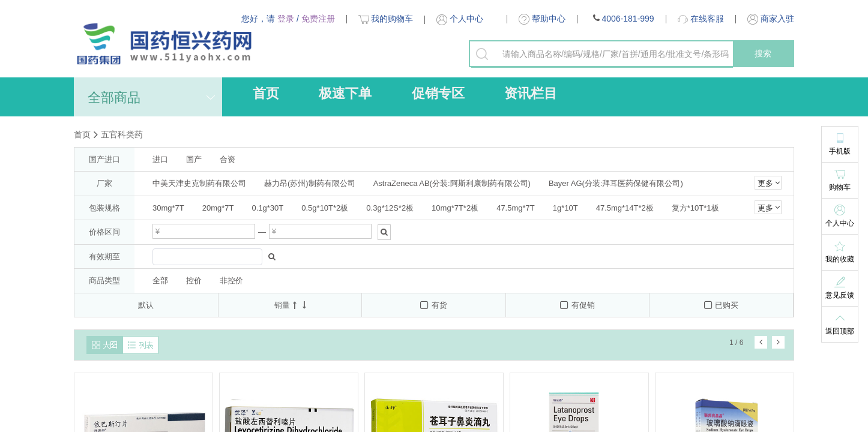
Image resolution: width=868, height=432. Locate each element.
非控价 (231, 280)
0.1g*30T (268, 208)
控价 (194, 280)
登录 (286, 19)
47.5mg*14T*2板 (625, 208)
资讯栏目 (531, 93)
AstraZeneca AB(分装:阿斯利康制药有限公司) (452, 183)
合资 (228, 159)
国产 (194, 159)
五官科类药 (122, 134)
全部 (160, 280)
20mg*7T (218, 208)
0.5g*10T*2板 (325, 208)
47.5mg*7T (516, 208)
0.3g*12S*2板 (390, 208)
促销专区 (438, 93)
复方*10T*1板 (695, 208)
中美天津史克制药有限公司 (199, 183)
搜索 (763, 53)
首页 (266, 93)
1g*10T (565, 208)
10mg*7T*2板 (455, 208)
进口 (160, 159)
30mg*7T (168, 208)
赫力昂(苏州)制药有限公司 (310, 183)
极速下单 (345, 93)
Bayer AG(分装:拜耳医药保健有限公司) (616, 183)
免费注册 (318, 19)
